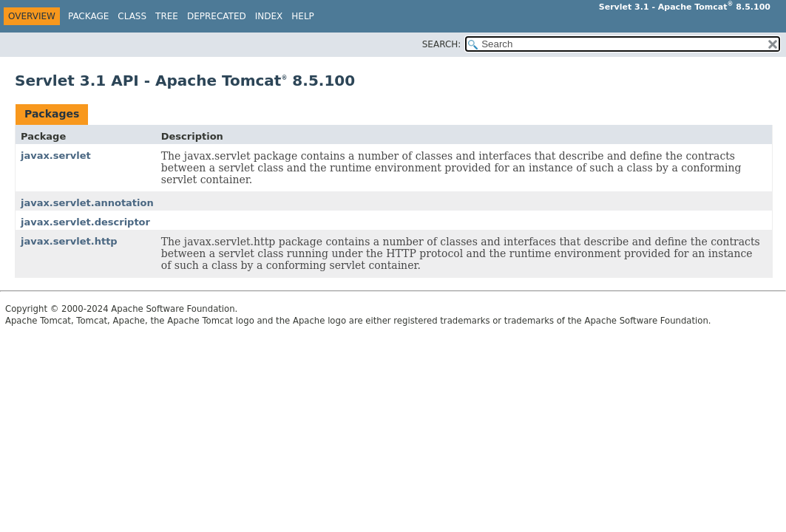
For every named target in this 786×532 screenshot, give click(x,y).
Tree (167, 16)
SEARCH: (442, 44)
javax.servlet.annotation (87, 203)
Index (269, 16)
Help (303, 16)
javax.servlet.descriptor (85, 222)
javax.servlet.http (69, 241)
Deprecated (217, 16)
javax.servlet (56, 156)
